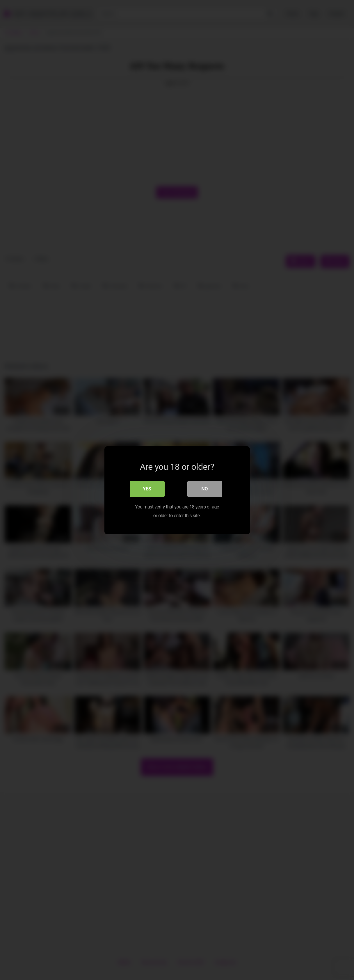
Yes (147, 489)
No (204, 489)
